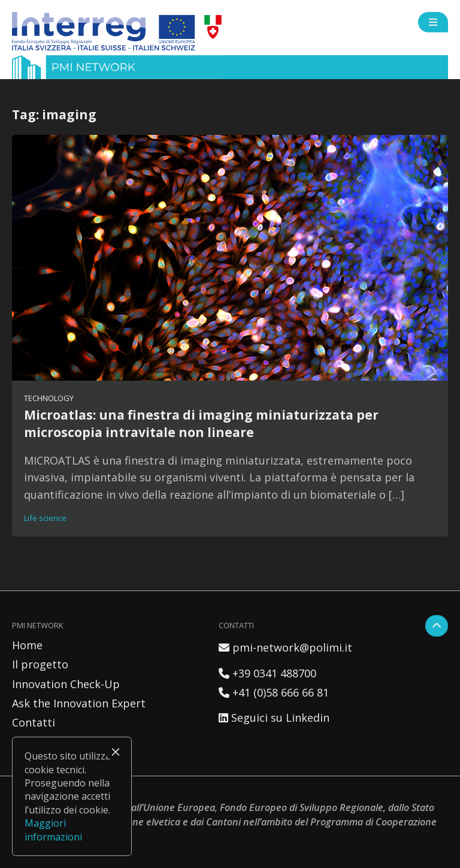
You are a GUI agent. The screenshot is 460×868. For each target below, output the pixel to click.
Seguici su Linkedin (274, 718)
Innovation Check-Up (66, 684)
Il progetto (40, 664)
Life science (45, 518)
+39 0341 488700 (267, 673)
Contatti (34, 722)
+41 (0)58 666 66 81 (274, 692)
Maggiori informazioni (53, 830)
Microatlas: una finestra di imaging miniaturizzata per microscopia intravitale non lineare (201, 423)
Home (27, 645)
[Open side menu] (433, 22)
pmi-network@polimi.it (285, 647)
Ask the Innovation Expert (79, 703)
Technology (49, 398)
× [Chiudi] (116, 752)
